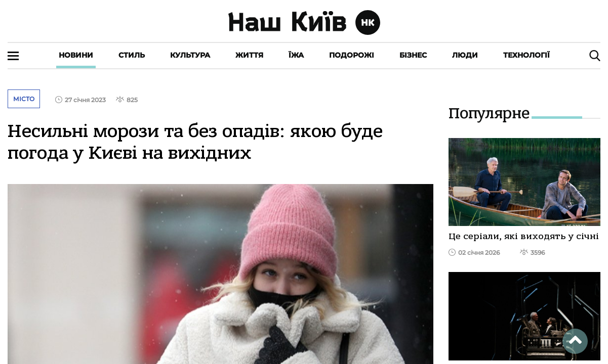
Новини (76, 55)
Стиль (132, 55)
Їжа (296, 55)
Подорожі (352, 55)
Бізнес (413, 55)
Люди (465, 55)
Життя (249, 55)
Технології (526, 55)
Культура (190, 55)
